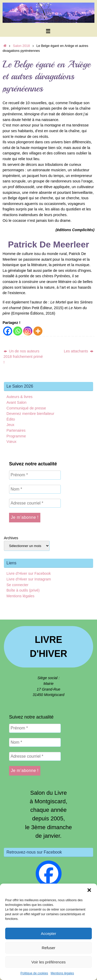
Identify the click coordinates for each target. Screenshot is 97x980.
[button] (89, 890)
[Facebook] (8, 331)
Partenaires (16, 430)
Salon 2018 (21, 46)
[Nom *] (35, 489)
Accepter (48, 933)
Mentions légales (62, 973)
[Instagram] (28, 331)
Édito (11, 419)
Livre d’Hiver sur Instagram (29, 579)
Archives (11, 538)
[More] (38, 331)
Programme (16, 436)
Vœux (11, 442)
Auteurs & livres (20, 397)
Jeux (10, 425)
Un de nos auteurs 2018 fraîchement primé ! (23, 357)
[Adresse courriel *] (35, 503)
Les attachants (79, 351)
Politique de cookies (34, 973)
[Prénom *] (35, 475)
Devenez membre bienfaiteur (30, 414)
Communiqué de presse (26, 408)
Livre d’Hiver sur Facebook (29, 573)
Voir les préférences (48, 962)
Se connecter (17, 585)
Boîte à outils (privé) (23, 590)
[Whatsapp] (18, 331)
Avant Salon (16, 402)
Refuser (48, 948)
